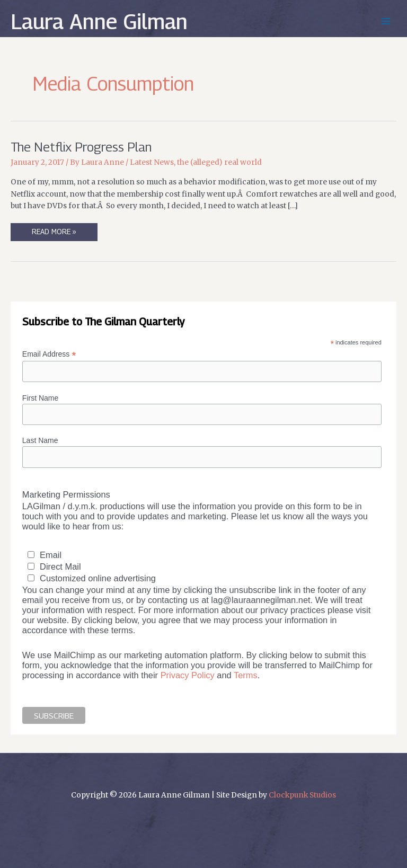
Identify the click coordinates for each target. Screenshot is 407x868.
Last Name (40, 440)
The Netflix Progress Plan (81, 147)
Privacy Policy (188, 675)
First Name (40, 398)
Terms (246, 675)
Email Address (49, 354)
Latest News (152, 162)
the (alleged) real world (219, 162)
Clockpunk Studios (302, 795)
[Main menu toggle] (386, 21)
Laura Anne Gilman (99, 21)
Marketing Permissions (66, 494)
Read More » (54, 234)
